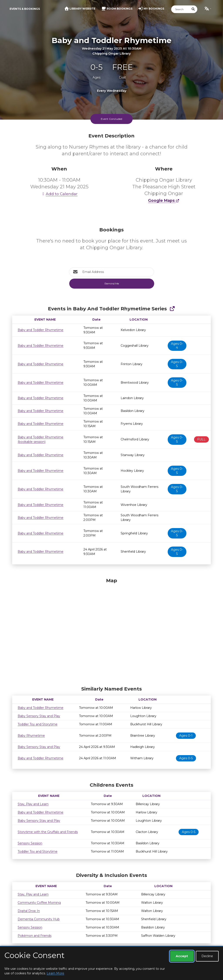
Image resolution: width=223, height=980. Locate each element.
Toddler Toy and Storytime (38, 724)
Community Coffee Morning (39, 903)
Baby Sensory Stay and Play (39, 716)
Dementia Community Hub (39, 919)
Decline (207, 956)
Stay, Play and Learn (33, 804)
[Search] (180, 9)
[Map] (111, 631)
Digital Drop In (29, 911)
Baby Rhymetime (31, 736)
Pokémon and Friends (35, 936)
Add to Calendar (59, 194)
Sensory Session (30, 843)
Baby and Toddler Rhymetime (41, 330)
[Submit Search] (193, 9)
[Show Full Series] (172, 309)
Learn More (55, 973)
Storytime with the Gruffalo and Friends (48, 832)
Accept (182, 956)
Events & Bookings (25, 9)
